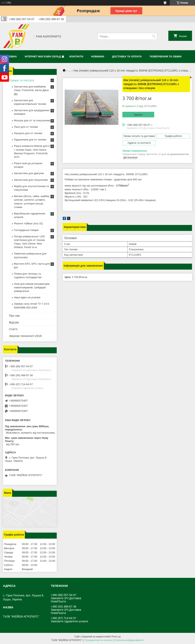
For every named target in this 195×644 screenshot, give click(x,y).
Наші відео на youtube (27, 297)
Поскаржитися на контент (98, 640)
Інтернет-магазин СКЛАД (43, 56)
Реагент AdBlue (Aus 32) (28, 223)
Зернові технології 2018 (25, 336)
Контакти (76, 56)
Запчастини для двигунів (29, 173)
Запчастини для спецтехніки (31, 180)
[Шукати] (154, 36)
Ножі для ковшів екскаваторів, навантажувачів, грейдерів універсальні (32, 287)
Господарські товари (26, 230)
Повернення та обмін (166, 56)
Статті (13, 329)
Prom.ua (116, 637)
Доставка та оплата (127, 56)
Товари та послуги (22, 80)
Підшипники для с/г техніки (30, 140)
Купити (138, 115)
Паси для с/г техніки (26, 127)
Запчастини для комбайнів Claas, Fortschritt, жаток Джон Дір (31, 90)
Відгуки (14, 322)
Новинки (98, 56)
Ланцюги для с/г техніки (28, 133)
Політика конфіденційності (129, 640)
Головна (10, 56)
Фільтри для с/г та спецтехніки (32, 120)
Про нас (15, 316)
